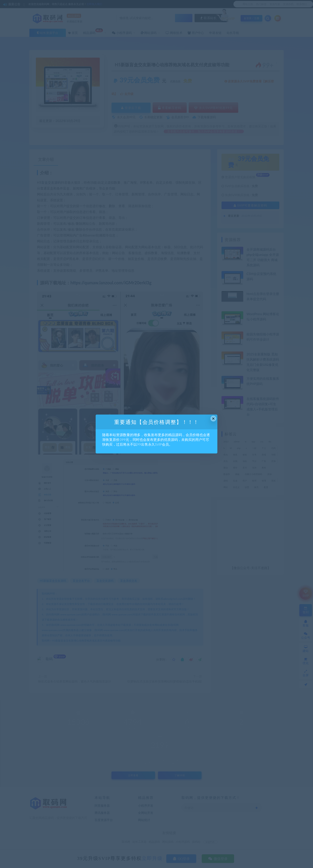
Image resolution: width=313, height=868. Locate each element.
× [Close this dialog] (213, 419)
